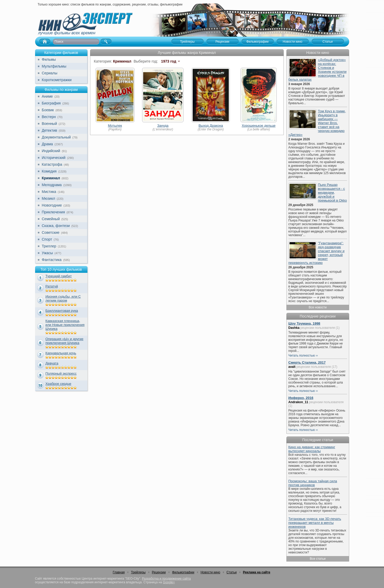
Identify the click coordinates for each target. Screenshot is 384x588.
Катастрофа (52, 164)
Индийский (51, 151)
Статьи (232, 572)
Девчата (52, 363)
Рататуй (52, 286)
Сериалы (50, 73)
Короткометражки (57, 80)
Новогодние (52, 205)
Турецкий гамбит (59, 276)
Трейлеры (138, 572)
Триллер (49, 246)
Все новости (318, 307)
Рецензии (159, 572)
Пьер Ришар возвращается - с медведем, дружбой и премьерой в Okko (333, 193)
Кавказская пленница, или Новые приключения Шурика (65, 325)
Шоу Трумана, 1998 (304, 323)
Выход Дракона (211, 126)
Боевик (48, 110)
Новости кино (210, 572)
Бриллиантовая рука (62, 311)
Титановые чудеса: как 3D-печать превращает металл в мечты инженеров (315, 523)
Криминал (51, 178)
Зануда (163, 126)
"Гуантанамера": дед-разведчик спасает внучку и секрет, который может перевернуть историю (316, 253)
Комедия (49, 171)
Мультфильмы (54, 66)
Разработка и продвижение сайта (166, 579)
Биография (51, 103)
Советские (51, 232)
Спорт (47, 239)
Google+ (169, 582)
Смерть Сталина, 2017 (307, 362)
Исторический (54, 158)
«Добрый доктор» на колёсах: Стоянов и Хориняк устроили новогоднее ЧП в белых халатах (318, 70)
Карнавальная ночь (61, 353)
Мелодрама (52, 185)
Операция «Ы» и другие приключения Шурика (65, 341)
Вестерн (49, 117)
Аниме (47, 96)
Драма (47, 144)
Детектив (50, 130)
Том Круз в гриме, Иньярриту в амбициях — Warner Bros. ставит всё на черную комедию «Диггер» (317, 123)
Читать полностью (302, 356)
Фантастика (52, 260)
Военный (49, 124)
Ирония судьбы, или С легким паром (63, 298)
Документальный (56, 137)
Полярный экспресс (61, 373)
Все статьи (318, 559)
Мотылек (115, 126)
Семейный (51, 219)
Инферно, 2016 (301, 398)
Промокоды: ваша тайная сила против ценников (313, 483)
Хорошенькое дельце (258, 126)
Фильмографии (183, 572)
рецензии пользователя (318, 328)
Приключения (54, 212)
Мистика (49, 192)
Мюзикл (49, 198)
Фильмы (49, 59)
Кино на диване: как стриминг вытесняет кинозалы (312, 449)
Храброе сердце (59, 384)
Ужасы (48, 253)
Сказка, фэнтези (56, 226)
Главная (119, 572)
